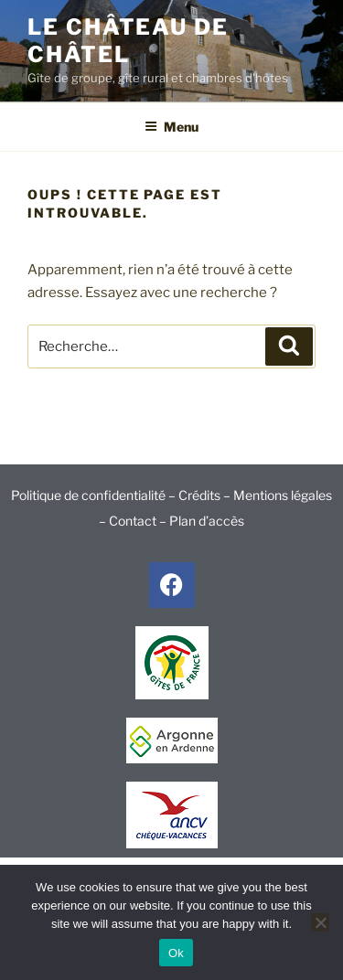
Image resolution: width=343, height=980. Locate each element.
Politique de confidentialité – (95, 495)
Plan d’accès (207, 521)
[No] (320, 922)
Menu (171, 127)
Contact (133, 521)
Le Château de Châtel (128, 41)
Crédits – (206, 495)
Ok (176, 953)
